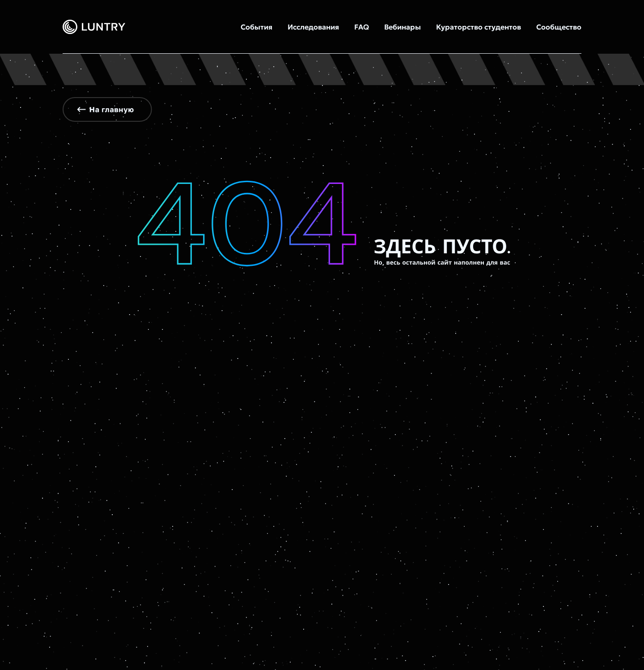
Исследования (313, 27)
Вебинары (402, 27)
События (256, 27)
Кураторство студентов (479, 27)
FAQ (362, 27)
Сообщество (559, 27)
